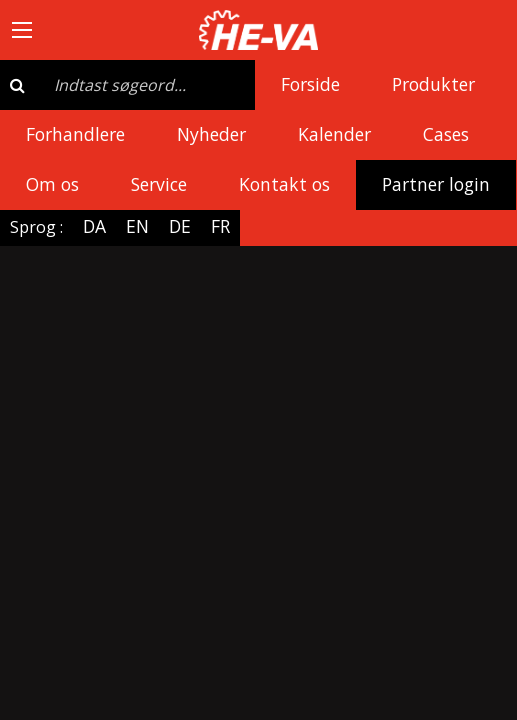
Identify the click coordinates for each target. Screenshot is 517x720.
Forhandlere (75, 134)
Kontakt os (284, 184)
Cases (446, 134)
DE (180, 226)
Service (159, 184)
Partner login (436, 184)
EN (137, 226)
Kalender (334, 134)
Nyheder (211, 134)
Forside (310, 84)
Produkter (433, 84)
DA (94, 226)
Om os (52, 184)
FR (220, 226)
